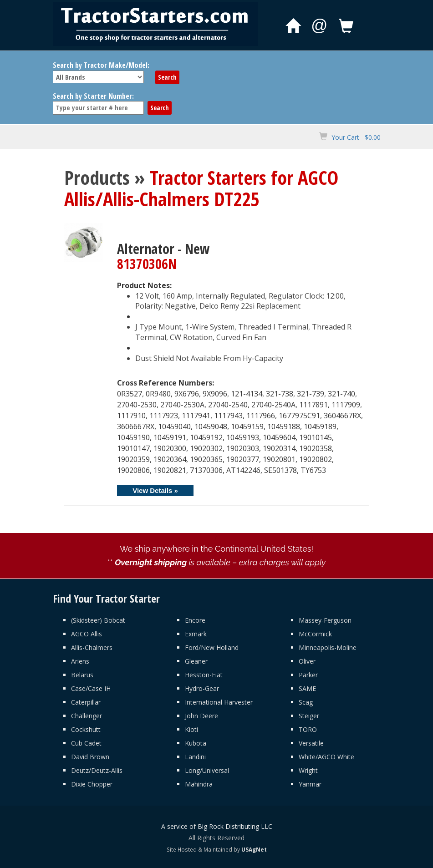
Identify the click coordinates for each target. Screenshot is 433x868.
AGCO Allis (87, 634)
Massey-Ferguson (325, 620)
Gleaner (196, 661)
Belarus (82, 675)
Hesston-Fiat (204, 675)
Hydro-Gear (202, 688)
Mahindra (199, 784)
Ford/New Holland (212, 647)
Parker (308, 675)
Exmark (196, 634)
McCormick (315, 634)
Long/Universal (207, 770)
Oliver (307, 661)
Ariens (80, 661)
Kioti (191, 729)
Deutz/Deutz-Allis (97, 770)
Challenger (87, 716)
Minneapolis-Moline (328, 647)
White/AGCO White (326, 757)
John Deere (201, 716)
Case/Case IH (91, 688)
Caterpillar (86, 702)
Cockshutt (86, 729)
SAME (307, 688)
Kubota (196, 743)
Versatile (311, 743)
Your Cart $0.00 (356, 137)
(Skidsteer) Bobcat (98, 620)
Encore (195, 620)
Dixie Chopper (92, 784)
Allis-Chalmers (92, 647)
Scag (306, 702)
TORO (308, 729)
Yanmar (310, 784)
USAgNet (254, 849)
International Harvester (219, 702)
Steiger (309, 716)
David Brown (90, 757)
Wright (308, 770)
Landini (195, 757)
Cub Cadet (86, 743)
